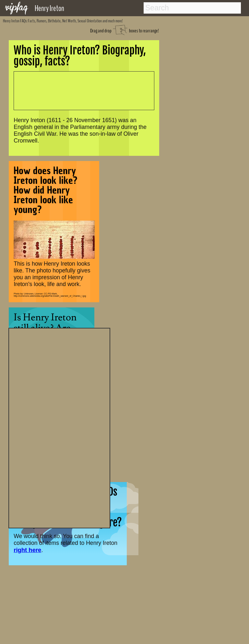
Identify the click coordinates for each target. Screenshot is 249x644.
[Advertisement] (59, 427)
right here (27, 550)
